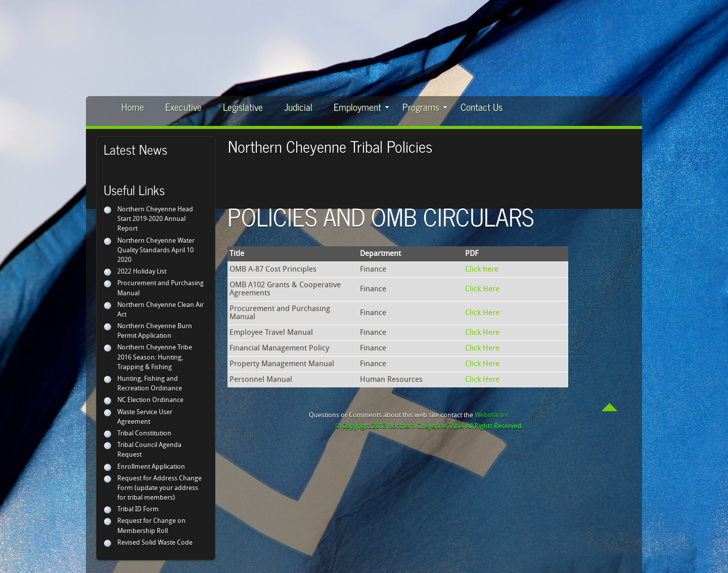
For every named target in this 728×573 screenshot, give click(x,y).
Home (133, 106)
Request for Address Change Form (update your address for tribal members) (160, 488)
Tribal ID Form (138, 510)
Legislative (243, 106)
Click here (482, 270)
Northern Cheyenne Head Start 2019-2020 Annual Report (155, 219)
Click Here (482, 289)
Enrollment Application (151, 467)
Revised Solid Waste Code (155, 543)
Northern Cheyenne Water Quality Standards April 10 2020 (156, 251)
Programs (425, 106)
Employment (361, 106)
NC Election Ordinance (150, 400)
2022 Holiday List (142, 272)
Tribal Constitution (144, 434)
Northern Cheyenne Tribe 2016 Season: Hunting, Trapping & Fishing (155, 357)
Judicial (298, 106)
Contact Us (482, 106)
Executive (184, 106)
